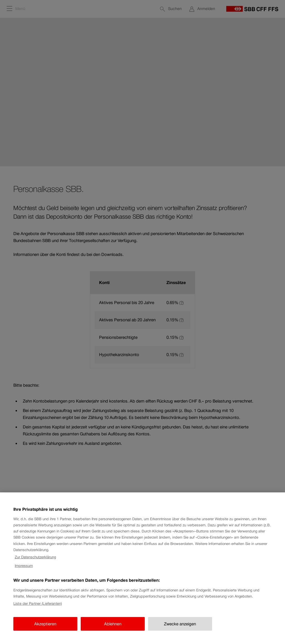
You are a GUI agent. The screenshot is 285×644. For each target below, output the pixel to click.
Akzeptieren (45, 628)
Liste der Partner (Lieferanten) (38, 607)
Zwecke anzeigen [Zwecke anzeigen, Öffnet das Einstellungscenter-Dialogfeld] (180, 628)
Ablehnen (113, 628)
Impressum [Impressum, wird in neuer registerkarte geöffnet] (24, 570)
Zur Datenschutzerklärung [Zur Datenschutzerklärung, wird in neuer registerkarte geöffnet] (35, 561)
